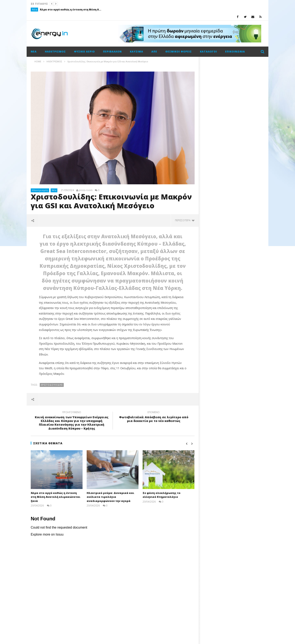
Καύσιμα (137, 52)
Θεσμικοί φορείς (179, 52)
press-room (86, 190)
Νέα (35, 10)
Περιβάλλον (112, 52)
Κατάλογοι (208, 52)
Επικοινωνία (235, 52)
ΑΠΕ (154, 52)
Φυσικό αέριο (84, 52)
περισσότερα (185, 220)
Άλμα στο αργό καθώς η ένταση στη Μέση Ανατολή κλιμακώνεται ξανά (70, 10)
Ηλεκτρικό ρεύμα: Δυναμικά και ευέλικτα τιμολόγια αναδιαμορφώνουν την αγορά (110, 497)
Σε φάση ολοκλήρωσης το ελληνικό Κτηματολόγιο (162, 495)
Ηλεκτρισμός (55, 52)
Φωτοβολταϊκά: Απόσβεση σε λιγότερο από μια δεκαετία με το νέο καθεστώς (154, 417)
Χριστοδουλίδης (52, 385)
